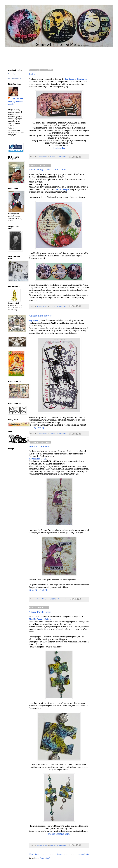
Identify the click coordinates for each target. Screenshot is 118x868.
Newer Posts (34, 854)
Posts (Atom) (45, 858)
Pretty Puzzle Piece (39, 446)
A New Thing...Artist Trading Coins (47, 170)
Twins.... (33, 74)
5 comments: (62, 434)
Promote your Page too (15, 78)
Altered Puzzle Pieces (40, 612)
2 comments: (63, 599)
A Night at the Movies (40, 316)
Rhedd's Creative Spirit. (40, 619)
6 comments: (62, 306)
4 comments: (62, 157)
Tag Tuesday (35, 320)
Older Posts (84, 854)
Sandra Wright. (17, 98)
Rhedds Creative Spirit (59, 834)
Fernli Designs (62, 190)
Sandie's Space (13, 74)
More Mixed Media (38, 459)
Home (59, 854)
